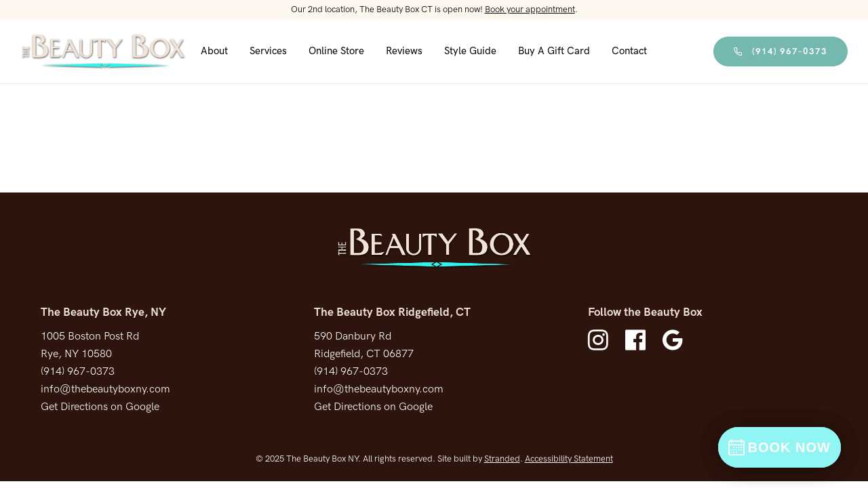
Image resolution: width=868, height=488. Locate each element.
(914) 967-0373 (781, 52)
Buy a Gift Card (554, 51)
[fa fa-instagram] (601, 340)
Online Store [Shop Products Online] (336, 51)
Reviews (404, 51)
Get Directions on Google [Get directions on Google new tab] (100, 407)
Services (268, 51)
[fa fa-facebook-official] (639, 340)
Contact (629, 51)
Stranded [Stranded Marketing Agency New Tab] (502, 459)
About (214, 51)
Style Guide (470, 51)
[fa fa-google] (673, 340)
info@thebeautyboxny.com (105, 389)
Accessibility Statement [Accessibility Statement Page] (569, 459)
